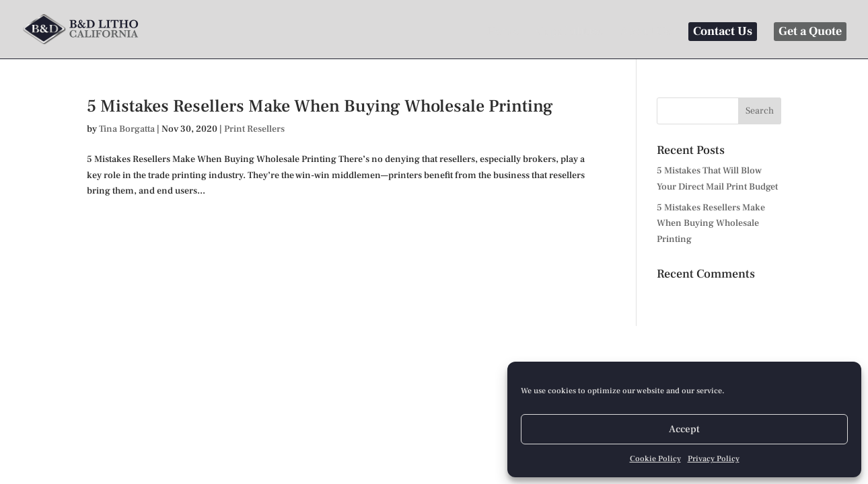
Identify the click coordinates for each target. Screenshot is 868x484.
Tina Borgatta (127, 129)
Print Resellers (254, 129)
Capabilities (570, 33)
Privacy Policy (714, 459)
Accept (684, 429)
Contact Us (723, 31)
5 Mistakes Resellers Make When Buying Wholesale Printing (320, 106)
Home (503, 33)
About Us (646, 33)
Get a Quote (810, 31)
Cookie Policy (655, 459)
